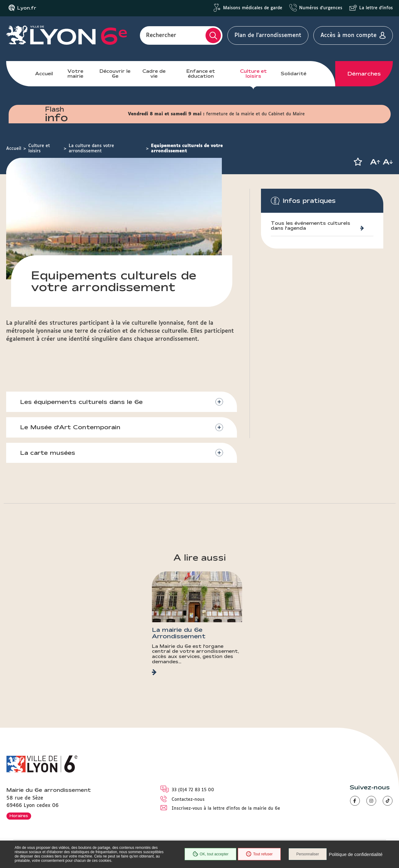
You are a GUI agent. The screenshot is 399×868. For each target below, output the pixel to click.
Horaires (19, 816)
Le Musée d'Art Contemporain (70, 427)
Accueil (44, 74)
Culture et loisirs (253, 74)
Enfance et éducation (201, 74)
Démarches (364, 74)
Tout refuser (259, 854)
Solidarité (293, 74)
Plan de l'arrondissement (268, 35)
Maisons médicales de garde (253, 8)
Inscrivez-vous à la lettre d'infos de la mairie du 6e (226, 808)
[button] (358, 162)
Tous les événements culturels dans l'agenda (311, 226)
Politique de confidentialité (356, 854)
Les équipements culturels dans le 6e (81, 402)
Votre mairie (75, 74)
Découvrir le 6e (115, 74)
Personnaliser (308, 854)
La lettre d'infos (376, 8)
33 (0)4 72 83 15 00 (193, 790)
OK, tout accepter (210, 854)
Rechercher (161, 35)
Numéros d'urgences (321, 8)
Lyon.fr (27, 8)
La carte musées (48, 453)
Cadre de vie (154, 74)
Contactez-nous (188, 800)
